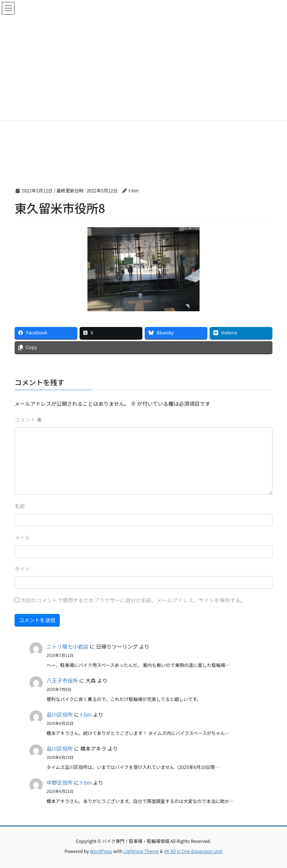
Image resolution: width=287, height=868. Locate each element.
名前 (20, 506)
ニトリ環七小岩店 (68, 646)
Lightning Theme (141, 851)
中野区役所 (60, 782)
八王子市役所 (62, 680)
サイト (22, 569)
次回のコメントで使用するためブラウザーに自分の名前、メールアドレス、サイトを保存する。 (133, 600)
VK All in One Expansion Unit (193, 851)
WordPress (101, 851)
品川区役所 (60, 714)
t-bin (86, 714)
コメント (28, 420)
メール (22, 537)
